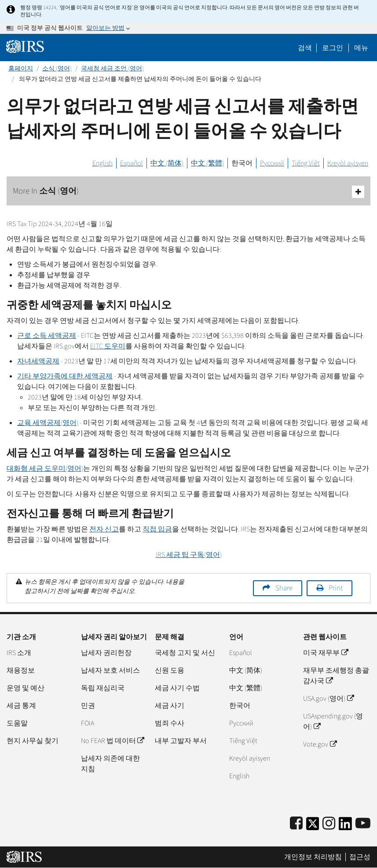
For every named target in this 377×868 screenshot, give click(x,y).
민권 (88, 706)
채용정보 (21, 670)
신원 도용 (170, 670)
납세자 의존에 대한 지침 (110, 764)
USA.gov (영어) (328, 699)
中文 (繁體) (207, 163)
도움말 (17, 723)
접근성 (360, 857)
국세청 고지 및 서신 (185, 653)
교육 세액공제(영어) (48, 423)
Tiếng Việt (306, 163)
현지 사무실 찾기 (33, 741)
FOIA (88, 723)
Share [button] (284, 588)
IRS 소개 (19, 653)
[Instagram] (329, 824)
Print (336, 588)
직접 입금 (157, 529)
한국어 (242, 163)
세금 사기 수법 (177, 688)
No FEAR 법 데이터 (112, 741)
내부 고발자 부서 (181, 741)
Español (132, 163)
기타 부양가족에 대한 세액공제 (65, 376)
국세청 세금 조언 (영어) (112, 69)
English (102, 163)
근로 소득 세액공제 (47, 336)
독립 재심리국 (103, 688)
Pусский (241, 723)
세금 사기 (170, 706)
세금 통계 (21, 706)
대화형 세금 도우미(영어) (45, 469)
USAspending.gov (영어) (333, 722)
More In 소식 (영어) (188, 192)
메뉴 (361, 48)
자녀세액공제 (38, 361)
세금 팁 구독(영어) (189, 555)
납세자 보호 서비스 (110, 670)
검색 (305, 48)
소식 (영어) (57, 69)
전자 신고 (104, 529)
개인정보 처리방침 (313, 857)
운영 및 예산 (26, 688)
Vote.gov (320, 744)
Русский (272, 163)
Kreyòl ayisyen (348, 163)
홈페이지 (21, 69)
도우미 (108, 346)
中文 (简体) (167, 163)
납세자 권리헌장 (106, 653)
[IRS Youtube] (363, 824)
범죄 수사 (170, 723)
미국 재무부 (325, 653)
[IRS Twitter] (313, 826)
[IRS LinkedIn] (345, 826)
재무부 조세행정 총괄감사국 (336, 676)
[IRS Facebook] (296, 824)
